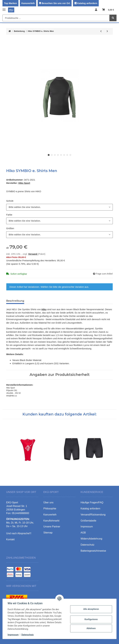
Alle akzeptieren (91, 609)
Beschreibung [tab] (15, 301)
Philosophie (50, 509)
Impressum (13, 635)
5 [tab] (61, 155)
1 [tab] (49, 155)
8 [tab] (70, 155)
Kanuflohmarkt (51, 521)
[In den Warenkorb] (9, 40)
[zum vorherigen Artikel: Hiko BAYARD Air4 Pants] (101, 31)
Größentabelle (88, 521)
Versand (33, 254)
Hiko (44, 309)
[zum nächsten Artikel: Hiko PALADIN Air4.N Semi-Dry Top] (107, 31)
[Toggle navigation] (4, 8)
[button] (96, 10)
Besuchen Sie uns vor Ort (56, 3)
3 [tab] (55, 155)
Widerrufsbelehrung (91, 539)
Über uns (48, 502)
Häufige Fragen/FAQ (92, 502)
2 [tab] (52, 155)
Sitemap (48, 533)
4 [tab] (58, 155)
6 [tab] (64, 155)
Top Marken (10, 3)
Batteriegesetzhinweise (93, 551)
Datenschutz (28, 635)
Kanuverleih (28, 3)
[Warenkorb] (108, 10)
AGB (83, 533)
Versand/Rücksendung (93, 515)
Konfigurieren (91, 619)
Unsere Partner (52, 527)
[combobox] (59, 207)
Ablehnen (91, 628)
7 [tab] (67, 155)
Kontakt (10, 539)
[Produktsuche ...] (56, 18)
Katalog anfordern (87, 3)
